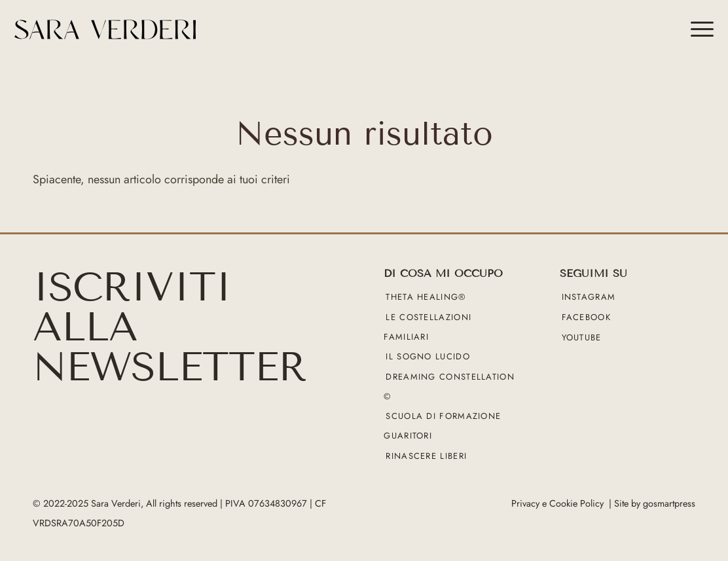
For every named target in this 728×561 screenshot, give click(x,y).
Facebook (586, 317)
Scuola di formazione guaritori (442, 426)
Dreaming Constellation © (449, 387)
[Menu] (698, 29)
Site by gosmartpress (655, 503)
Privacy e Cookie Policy (557, 503)
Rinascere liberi (426, 456)
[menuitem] (698, 29)
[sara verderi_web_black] (182, 29)
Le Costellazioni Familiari (428, 327)
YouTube (582, 337)
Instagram (589, 298)
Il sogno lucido (428, 357)
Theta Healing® (426, 298)
